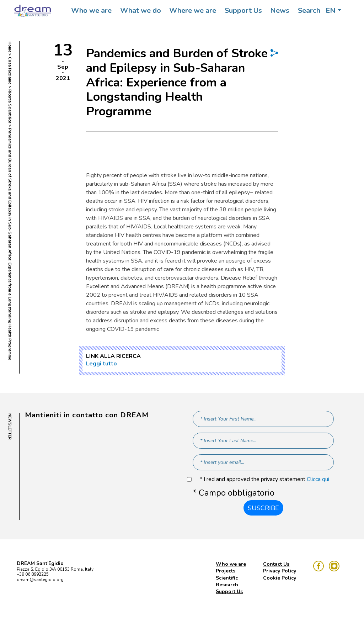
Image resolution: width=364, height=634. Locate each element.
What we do (141, 10)
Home (10, 47)
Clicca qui (318, 479)
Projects (226, 571)
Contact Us (276, 564)
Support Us (243, 10)
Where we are (193, 10)
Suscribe (263, 508)
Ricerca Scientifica (10, 106)
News (280, 10)
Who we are (91, 10)
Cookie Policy (280, 578)
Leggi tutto (101, 364)
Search (309, 10)
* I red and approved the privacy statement (264, 479)
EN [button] (331, 10)
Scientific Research (227, 581)
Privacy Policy (280, 571)
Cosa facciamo (10, 71)
